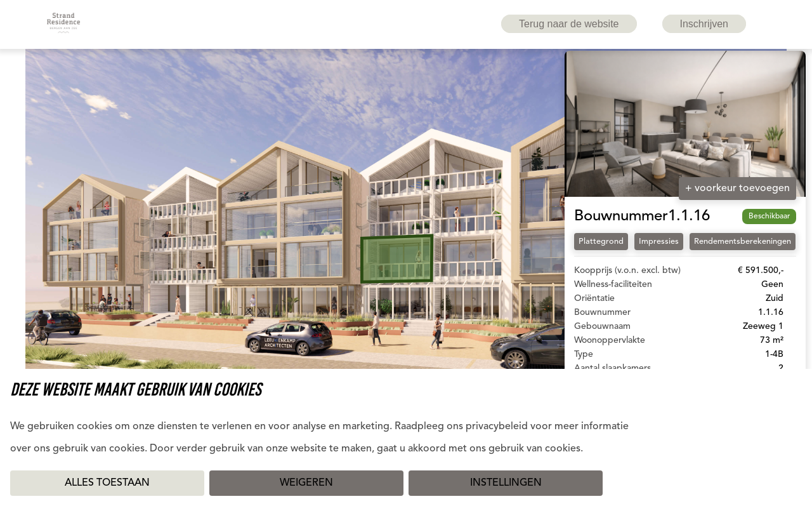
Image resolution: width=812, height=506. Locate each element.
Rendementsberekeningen (743, 242)
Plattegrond (601, 242)
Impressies (659, 242)
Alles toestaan (107, 483)
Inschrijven (704, 24)
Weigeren (306, 483)
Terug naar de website (569, 24)
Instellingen (506, 483)
